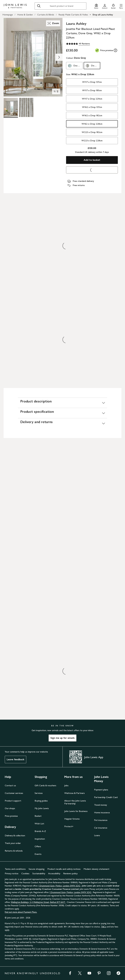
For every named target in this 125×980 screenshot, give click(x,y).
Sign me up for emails (62, 738)
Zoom (53, 23)
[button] (121, 6)
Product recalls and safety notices (64, 869)
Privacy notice (12, 873)
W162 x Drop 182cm (92, 115)
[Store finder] (96, 6)
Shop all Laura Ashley (103, 15)
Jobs (66, 785)
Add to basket (92, 160)
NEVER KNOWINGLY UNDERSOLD (33, 973)
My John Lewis (42, 808)
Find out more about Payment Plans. (21, 912)
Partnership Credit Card (106, 797)
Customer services (14, 793)
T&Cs (103, 927)
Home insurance (102, 812)
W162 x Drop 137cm (92, 107)
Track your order (13, 843)
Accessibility (54, 873)
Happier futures (72, 819)
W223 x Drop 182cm (92, 132)
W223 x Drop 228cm (92, 141)
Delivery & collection (15, 835)
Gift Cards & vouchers (45, 785)
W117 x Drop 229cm (92, 99)
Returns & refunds (14, 851)
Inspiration (40, 839)
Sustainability (39, 873)
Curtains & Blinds (46, 15)
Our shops (10, 808)
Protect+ (69, 826)
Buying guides (41, 801)
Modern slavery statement (96, 869)
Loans (97, 835)
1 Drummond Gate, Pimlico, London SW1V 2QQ (60, 886)
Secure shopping (37, 869)
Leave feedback (16, 759)
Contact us (10, 785)
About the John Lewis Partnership (75, 802)
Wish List (39, 824)
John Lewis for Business (76, 811)
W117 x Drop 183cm (92, 90)
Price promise (11, 816)
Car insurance (101, 828)
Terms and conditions (15, 869)
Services (39, 793)
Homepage (8, 15)
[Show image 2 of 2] (59, 57)
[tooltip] (115, 50)
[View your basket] (113, 6)
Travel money (101, 805)
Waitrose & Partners (75, 793)
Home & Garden (25, 15)
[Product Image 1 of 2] (11, 107)
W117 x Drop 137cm (92, 82)
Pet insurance (101, 820)
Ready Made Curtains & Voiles (73, 15)
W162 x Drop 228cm (92, 124)
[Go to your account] (105, 6)
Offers (38, 846)
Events (38, 854)
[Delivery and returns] (62, 423)
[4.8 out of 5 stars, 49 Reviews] (78, 44)
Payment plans (101, 790)
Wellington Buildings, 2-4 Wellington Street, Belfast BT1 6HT (38, 902)
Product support (13, 801)
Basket (38, 816)
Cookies (25, 873)
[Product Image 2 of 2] (26, 107)
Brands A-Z (40, 831)
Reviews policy (70, 873)
